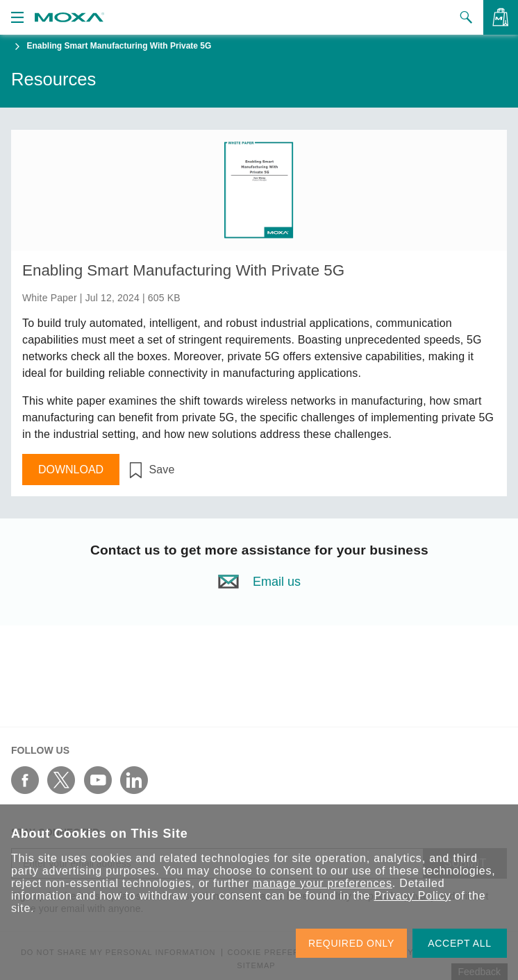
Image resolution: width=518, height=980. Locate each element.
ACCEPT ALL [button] (460, 943)
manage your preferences (323, 883)
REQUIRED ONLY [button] (351, 943)
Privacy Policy (413, 896)
